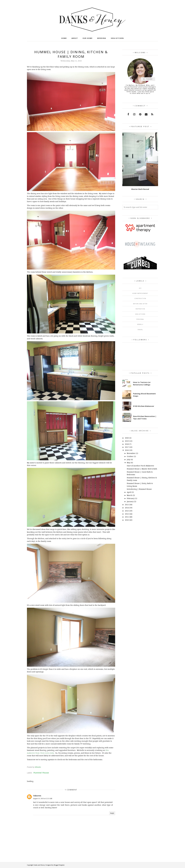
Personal (140, 319)
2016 (127, 450)
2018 (127, 444)
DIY (140, 288)
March (130, 495)
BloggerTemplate (59, 865)
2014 (127, 508)
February (131, 498)
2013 (127, 511)
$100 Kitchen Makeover (144, 406)
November (131, 453)
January (130, 501)
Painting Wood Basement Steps (144, 395)
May (129, 463)
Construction (140, 298)
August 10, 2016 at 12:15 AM (43, 799)
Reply (112, 813)
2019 (127, 441)
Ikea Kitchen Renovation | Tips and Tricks (145, 417)
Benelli (140, 324)
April (129, 492)
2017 (127, 447)
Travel (140, 330)
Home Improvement (140, 293)
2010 (127, 520)
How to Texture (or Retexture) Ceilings (142, 383)
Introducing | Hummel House (139, 489)
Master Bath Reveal (140, 189)
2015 (127, 505)
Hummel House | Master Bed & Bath (142, 469)
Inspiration (140, 309)
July (128, 459)
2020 (127, 438)
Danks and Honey (39, 865)
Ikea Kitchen (140, 314)
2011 (127, 517)
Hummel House (41, 773)
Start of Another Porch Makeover (140, 466)
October (130, 456)
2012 (127, 514)
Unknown (37, 796)
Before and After (140, 304)
